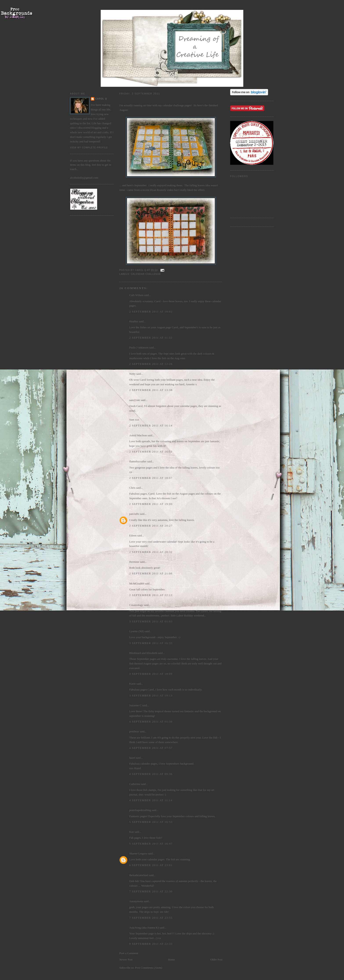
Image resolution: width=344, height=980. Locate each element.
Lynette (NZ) (137, 631)
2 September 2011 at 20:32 (151, 552)
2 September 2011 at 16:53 (151, 452)
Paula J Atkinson (139, 347)
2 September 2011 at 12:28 (151, 364)
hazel (132, 758)
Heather (134, 321)
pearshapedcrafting (140, 810)
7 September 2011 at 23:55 (151, 918)
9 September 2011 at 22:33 (151, 944)
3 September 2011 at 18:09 (151, 674)
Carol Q (101, 99)
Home (172, 960)
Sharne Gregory (138, 853)
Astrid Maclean (138, 435)
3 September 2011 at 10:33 (151, 643)
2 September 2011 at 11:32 (151, 338)
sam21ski (135, 400)
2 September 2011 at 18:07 (151, 478)
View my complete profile (89, 148)
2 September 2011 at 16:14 (151, 425)
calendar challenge (173, 105)
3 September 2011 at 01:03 (151, 621)
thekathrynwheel (139, 875)
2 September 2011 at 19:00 (151, 504)
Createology (136, 605)
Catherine (135, 784)
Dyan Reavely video (162, 190)
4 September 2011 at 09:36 (151, 774)
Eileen (133, 535)
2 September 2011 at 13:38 (151, 390)
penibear (134, 731)
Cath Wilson (136, 295)
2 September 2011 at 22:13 (151, 595)
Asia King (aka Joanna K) (144, 928)
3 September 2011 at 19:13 (151, 695)
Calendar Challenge (146, 274)
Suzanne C (135, 705)
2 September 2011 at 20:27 (151, 526)
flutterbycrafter (138, 461)
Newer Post (126, 960)
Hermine (134, 562)
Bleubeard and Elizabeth (143, 653)
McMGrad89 (137, 583)
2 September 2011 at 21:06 (151, 573)
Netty (132, 374)
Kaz (132, 832)
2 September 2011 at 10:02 (151, 312)
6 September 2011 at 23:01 (151, 865)
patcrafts (134, 514)
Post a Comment (129, 953)
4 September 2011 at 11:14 (151, 800)
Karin (133, 684)
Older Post (216, 960)
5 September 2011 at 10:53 (151, 822)
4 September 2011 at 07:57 (151, 748)
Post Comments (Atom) (149, 968)
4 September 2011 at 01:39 (151, 722)
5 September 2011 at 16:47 (151, 844)
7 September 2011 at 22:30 (151, 891)
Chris (132, 488)
